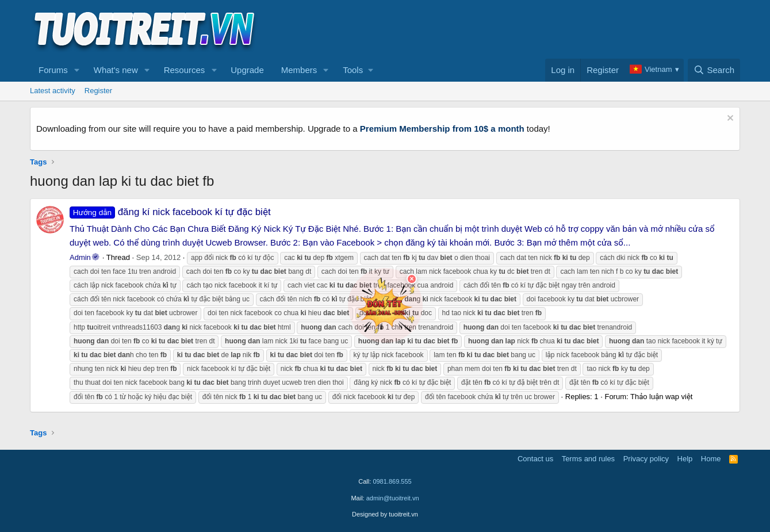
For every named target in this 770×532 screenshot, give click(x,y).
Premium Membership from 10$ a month (442, 129)
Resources (185, 70)
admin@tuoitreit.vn (393, 498)
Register (98, 91)
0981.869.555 (392, 481)
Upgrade (247, 70)
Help (685, 459)
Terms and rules (588, 459)
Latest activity (53, 91)
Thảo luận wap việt (661, 397)
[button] (77, 70)
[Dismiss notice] (729, 119)
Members (299, 70)
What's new (116, 70)
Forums (53, 70)
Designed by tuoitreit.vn (385, 514)
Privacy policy (646, 459)
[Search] (714, 70)
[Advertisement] (531, 29)
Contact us (535, 459)
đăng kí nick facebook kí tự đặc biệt (170, 212)
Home (711, 459)
